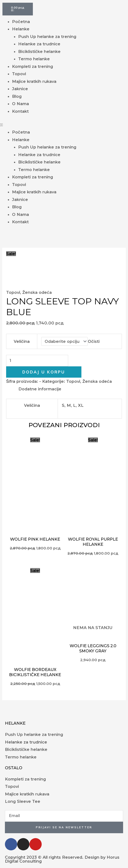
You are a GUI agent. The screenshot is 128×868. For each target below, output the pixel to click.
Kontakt (20, 111)
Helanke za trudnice (39, 44)
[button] (64, 125)
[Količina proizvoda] (37, 361)
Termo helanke (34, 59)
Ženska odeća (37, 292)
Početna (21, 22)
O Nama (20, 104)
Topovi (19, 74)
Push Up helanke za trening (47, 37)
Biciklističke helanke (39, 51)
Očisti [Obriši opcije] (94, 341)
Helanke (21, 29)
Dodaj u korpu (44, 372)
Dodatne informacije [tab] (40, 389)
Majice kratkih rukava (34, 81)
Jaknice (20, 89)
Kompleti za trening (32, 66)
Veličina (22, 341)
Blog (17, 96)
